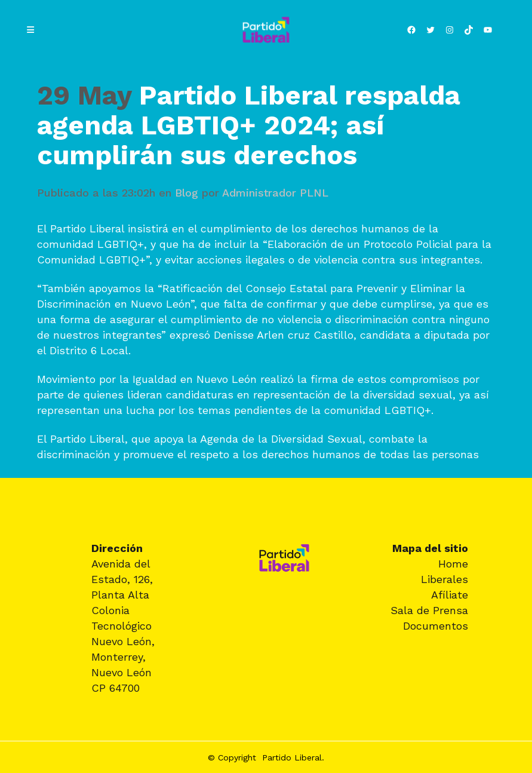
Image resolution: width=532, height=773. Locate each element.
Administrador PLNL (275, 193)
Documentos (436, 626)
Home (453, 564)
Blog (187, 193)
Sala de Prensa (429, 610)
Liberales (445, 579)
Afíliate (450, 595)
